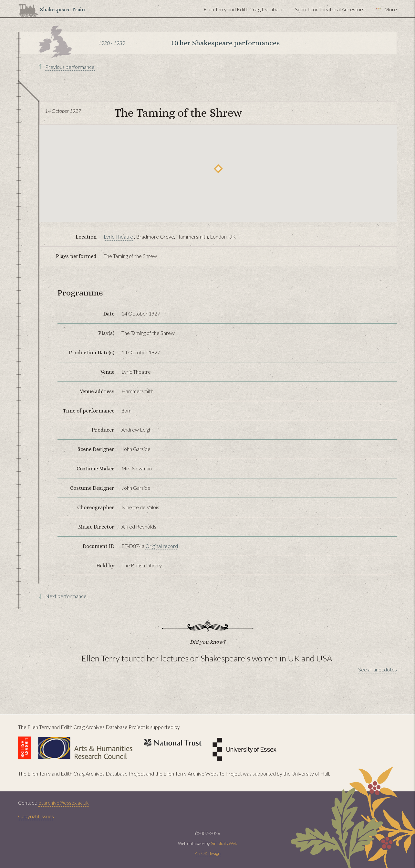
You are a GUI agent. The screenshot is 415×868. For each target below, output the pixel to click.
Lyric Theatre (119, 236)
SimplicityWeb (224, 843)
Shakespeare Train (62, 10)
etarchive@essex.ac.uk (64, 803)
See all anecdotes (378, 669)
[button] (218, 169)
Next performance (66, 596)
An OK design (208, 853)
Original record (162, 546)
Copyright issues (36, 816)
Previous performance (70, 67)
